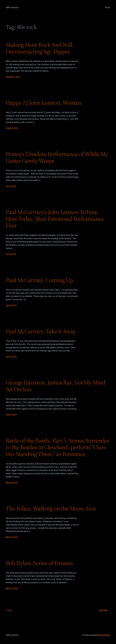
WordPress (105, 635)
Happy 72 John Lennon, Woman (43, 103)
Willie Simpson (12, 7)
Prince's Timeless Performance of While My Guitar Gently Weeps (57, 157)
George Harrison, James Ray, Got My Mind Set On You (56, 386)
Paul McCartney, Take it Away (41, 331)
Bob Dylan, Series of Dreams (39, 563)
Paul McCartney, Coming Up (39, 280)
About (107, 7)
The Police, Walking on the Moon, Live (51, 508)
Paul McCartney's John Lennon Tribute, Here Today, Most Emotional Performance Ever (55, 219)
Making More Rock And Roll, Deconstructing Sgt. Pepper (40, 48)
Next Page (105, 610)
